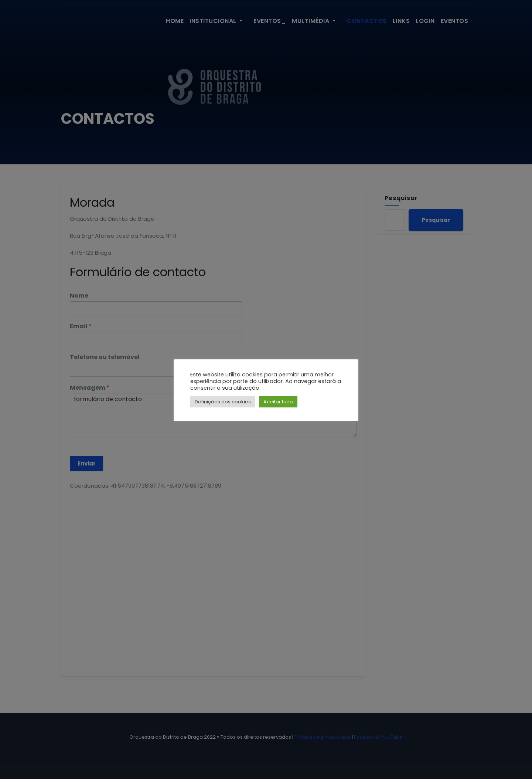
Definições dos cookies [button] (223, 402)
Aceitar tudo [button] (278, 402)
